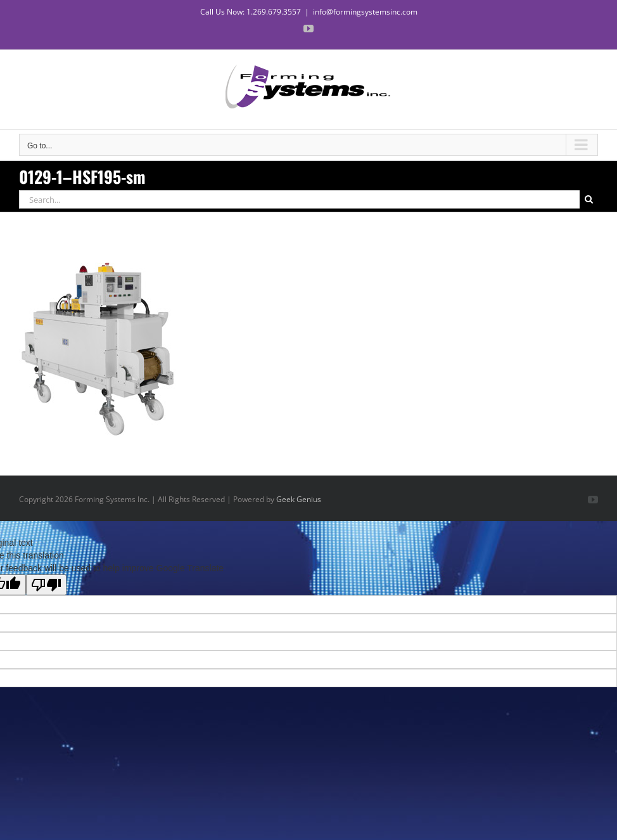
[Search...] (299, 199)
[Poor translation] (46, 585)
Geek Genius (299, 499)
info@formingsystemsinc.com (365, 12)
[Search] (589, 199)
